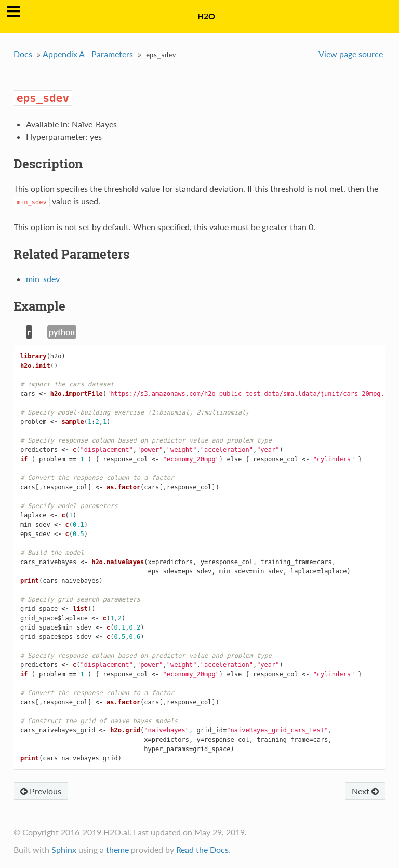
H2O (206, 16)
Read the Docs (202, 850)
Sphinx (64, 850)
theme (117, 850)
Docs (23, 54)
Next (365, 791)
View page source (351, 54)
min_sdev (43, 279)
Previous (41, 791)
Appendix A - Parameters (88, 54)
